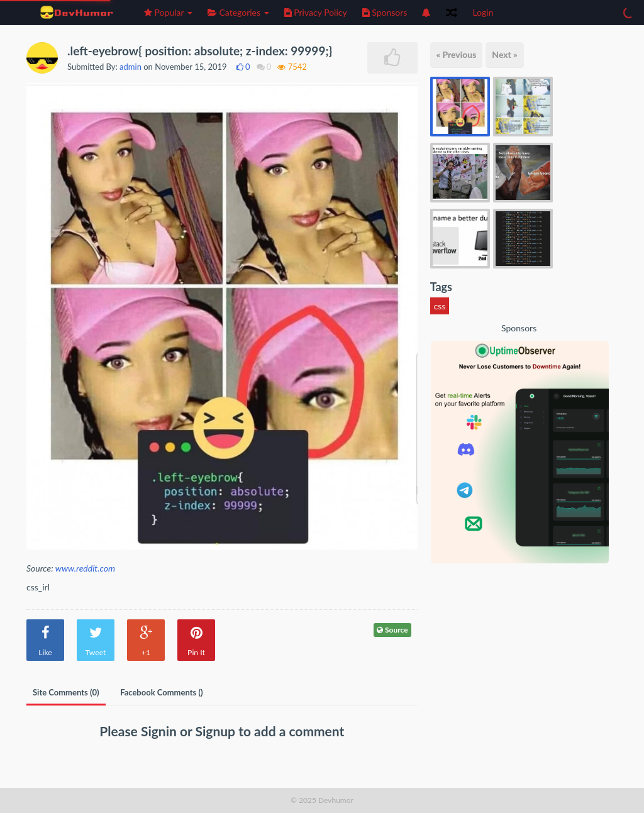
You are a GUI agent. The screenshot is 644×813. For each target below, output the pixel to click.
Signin (160, 731)
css (440, 306)
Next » (504, 54)
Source (392, 630)
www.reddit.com (85, 568)
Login (483, 12)
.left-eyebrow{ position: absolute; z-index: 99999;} (200, 51)
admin (130, 67)
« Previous (457, 54)
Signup (217, 731)
